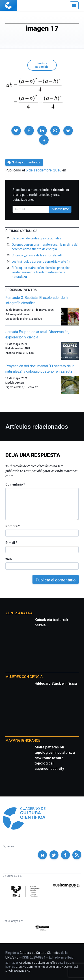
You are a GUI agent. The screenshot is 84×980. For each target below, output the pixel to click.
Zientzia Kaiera (19, 613)
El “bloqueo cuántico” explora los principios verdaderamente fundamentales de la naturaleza (41, 272)
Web (9, 559)
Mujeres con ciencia (24, 677)
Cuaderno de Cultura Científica (38, 963)
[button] (16, 131)
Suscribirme (60, 209)
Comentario (15, 484)
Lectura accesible (42, 65)
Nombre (12, 526)
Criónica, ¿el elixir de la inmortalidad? (37, 255)
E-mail (11, 543)
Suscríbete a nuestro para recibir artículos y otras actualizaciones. (41, 195)
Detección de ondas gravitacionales (36, 238)
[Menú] (74, 5)
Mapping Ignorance (23, 740)
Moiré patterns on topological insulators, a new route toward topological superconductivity (55, 758)
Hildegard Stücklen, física (56, 683)
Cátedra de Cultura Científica (40, 953)
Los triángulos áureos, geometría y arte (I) (41, 262)
